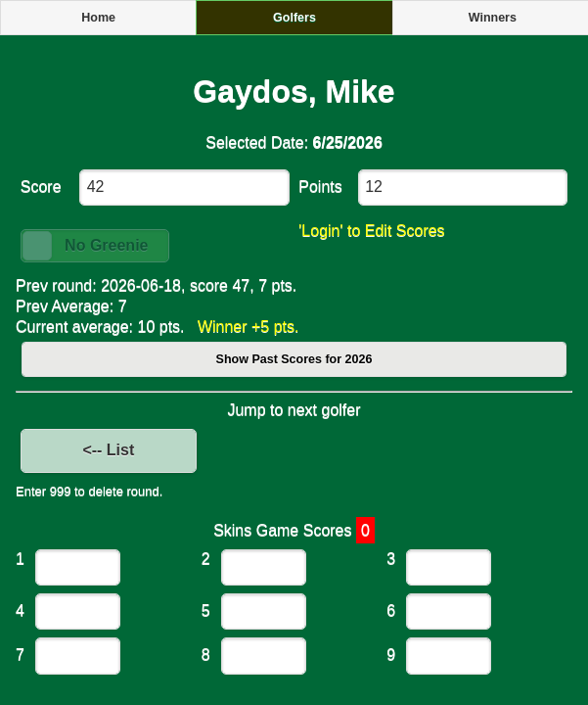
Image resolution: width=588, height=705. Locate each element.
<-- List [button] (108, 450)
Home (98, 18)
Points (320, 187)
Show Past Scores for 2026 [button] (294, 359)
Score (41, 187)
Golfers (294, 18)
